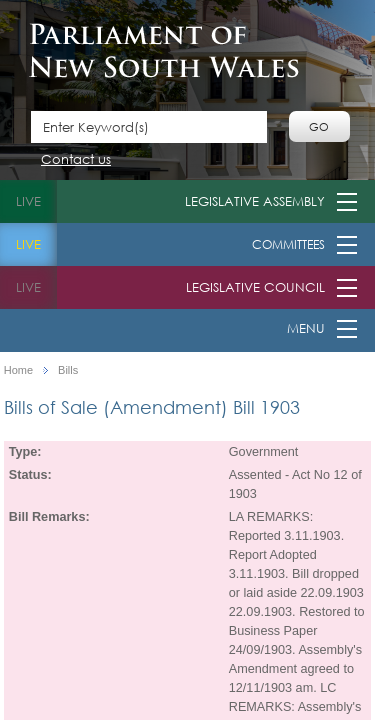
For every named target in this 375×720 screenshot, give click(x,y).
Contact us (76, 160)
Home (18, 370)
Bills (68, 370)
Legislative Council (255, 287)
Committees (288, 244)
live (28, 201)
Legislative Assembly (255, 201)
